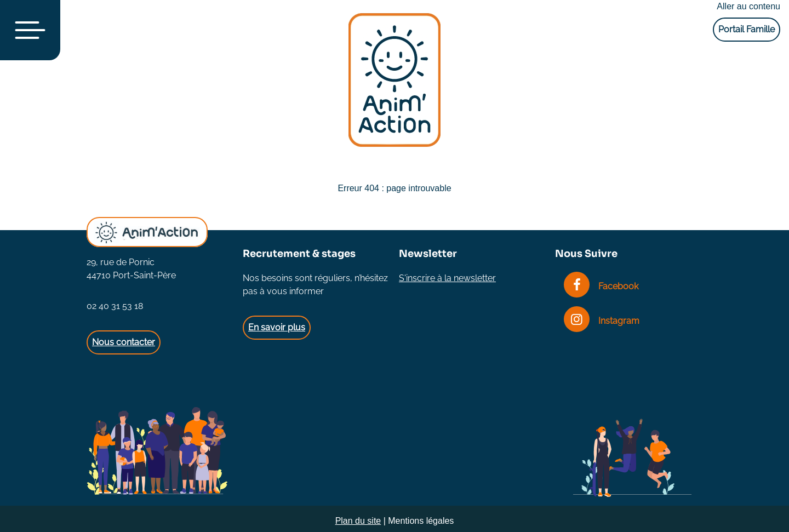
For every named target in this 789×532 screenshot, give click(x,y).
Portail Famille (747, 29)
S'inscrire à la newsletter (447, 278)
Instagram (602, 321)
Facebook (601, 286)
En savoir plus (277, 327)
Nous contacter (124, 342)
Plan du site (358, 521)
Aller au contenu (748, 6)
